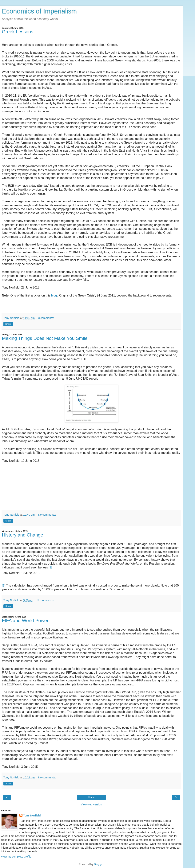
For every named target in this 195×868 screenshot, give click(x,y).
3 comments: (46, 318)
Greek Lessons (18, 32)
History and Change (22, 535)
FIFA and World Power (25, 620)
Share (8, 324)
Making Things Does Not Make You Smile (45, 338)
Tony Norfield (32, 816)
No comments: (47, 515)
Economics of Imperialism (39, 11)
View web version (91, 804)
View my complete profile (16, 857)
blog (54, 295)
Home (91, 797)
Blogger (99, 864)
